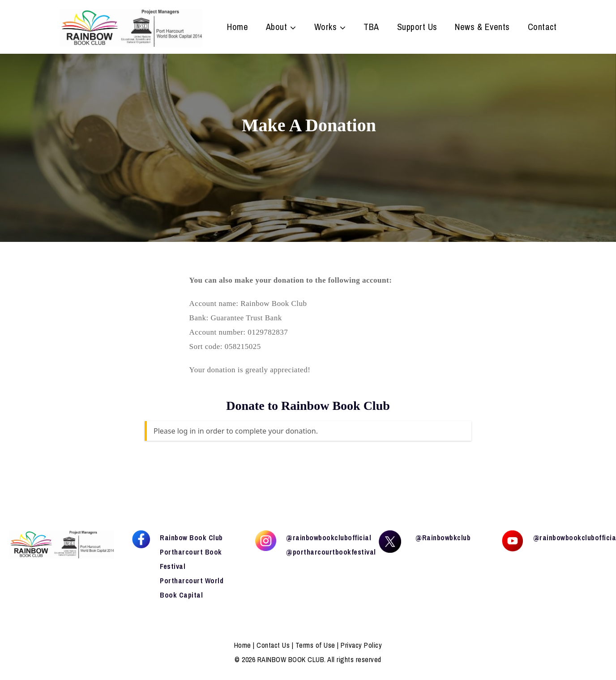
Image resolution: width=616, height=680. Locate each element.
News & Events (482, 28)
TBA (371, 28)
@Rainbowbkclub (443, 538)
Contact (542, 28)
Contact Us (273, 645)
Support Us (417, 28)
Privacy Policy (361, 645)
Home (237, 28)
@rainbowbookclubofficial (329, 538)
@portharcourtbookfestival (331, 552)
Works (326, 28)
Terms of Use (315, 645)
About (277, 28)
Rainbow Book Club (191, 538)
